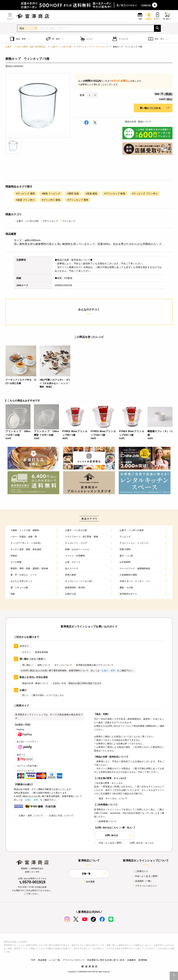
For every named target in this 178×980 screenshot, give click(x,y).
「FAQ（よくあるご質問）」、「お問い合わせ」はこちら (124, 843)
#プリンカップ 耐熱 (115, 194)
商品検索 (42, 960)
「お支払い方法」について (59, 816)
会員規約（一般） (143, 881)
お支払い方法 (58, 683)
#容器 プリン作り (25, 200)
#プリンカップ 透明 (78, 200)
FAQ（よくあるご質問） (146, 876)
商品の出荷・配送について (137, 122)
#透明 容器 (73, 194)
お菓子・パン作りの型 (61, 47)
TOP (33, 960)
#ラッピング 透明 (25, 194)
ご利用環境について (105, 821)
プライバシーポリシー (145, 886)
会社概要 (89, 882)
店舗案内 (131, 960)
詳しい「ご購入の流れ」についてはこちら (42, 695)
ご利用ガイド (140, 871)
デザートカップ (84, 47)
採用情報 (143, 960)
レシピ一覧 (55, 960)
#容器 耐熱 (92, 194)
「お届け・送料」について (28, 816)
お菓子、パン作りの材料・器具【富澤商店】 (26, 47)
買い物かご (26, 665)
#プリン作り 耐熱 (51, 200)
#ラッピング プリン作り (145, 194)
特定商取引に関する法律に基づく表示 (106, 960)
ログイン (25, 652)
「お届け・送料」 (108, 671)
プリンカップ (102, 47)
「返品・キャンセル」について (111, 798)
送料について (42, 665)
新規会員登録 (40, 652)
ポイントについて (62, 665)
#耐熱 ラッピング (51, 194)
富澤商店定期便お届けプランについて (93, 665)
